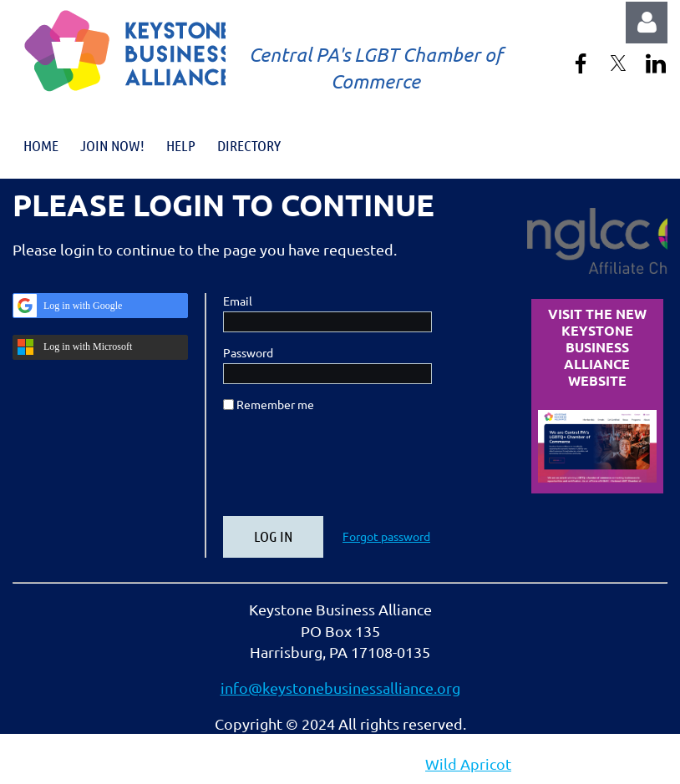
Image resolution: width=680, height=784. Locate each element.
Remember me (275, 404)
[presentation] (350, 471)
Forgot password (386, 536)
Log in (647, 23)
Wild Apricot (468, 764)
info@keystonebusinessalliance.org (340, 688)
